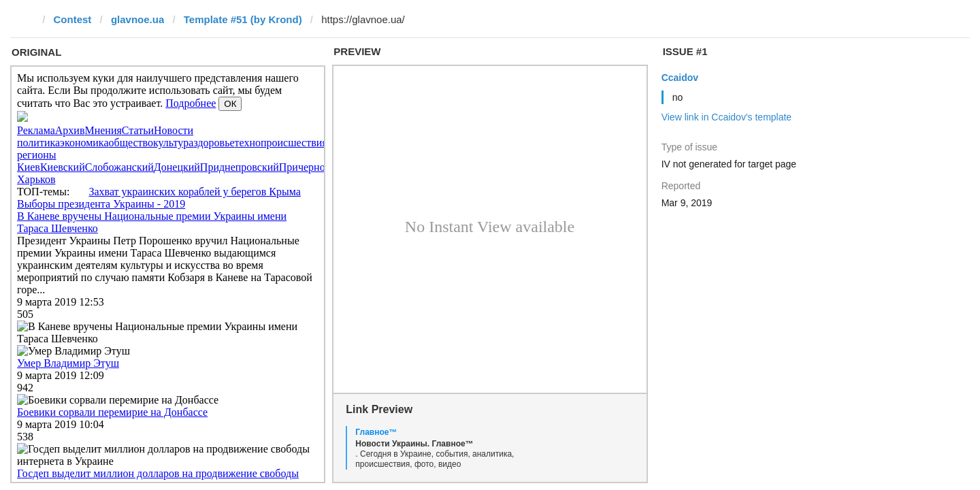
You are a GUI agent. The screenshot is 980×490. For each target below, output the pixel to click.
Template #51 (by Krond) (243, 19)
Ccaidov (680, 78)
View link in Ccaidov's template (727, 117)
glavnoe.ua (137, 19)
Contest (73, 19)
